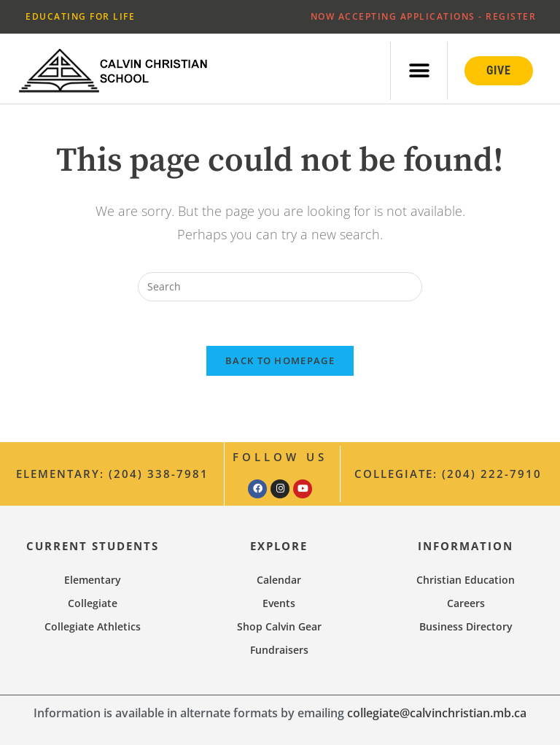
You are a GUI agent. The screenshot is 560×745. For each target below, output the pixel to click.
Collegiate (93, 603)
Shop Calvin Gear (279, 626)
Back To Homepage (280, 360)
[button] (419, 70)
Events (279, 603)
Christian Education (466, 580)
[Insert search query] (280, 287)
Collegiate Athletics (93, 626)
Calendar (279, 580)
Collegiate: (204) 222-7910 (448, 474)
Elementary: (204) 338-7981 (112, 474)
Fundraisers (279, 650)
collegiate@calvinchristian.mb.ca (437, 713)
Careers (466, 603)
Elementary (93, 580)
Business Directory (466, 626)
